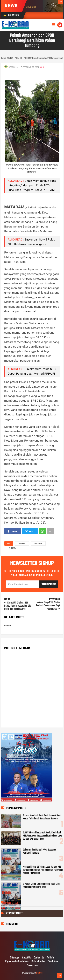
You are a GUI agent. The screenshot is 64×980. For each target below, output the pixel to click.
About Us (27, 958)
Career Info (32, 966)
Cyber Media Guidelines (17, 962)
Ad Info (50, 958)
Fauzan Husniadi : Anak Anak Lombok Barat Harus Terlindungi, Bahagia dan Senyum (42, 817)
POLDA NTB (38, 544)
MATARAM (22, 544)
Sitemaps (15, 958)
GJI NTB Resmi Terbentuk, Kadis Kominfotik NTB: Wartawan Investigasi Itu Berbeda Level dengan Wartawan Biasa (43, 836)
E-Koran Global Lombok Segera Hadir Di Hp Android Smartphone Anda (42, 886)
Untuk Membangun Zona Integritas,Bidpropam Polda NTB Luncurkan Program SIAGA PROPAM (32, 185)
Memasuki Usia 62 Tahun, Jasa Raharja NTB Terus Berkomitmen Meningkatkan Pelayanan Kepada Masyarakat (43, 870)
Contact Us (39, 958)
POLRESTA (12, 548)
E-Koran (39, 973)
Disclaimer (53, 962)
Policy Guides (38, 962)
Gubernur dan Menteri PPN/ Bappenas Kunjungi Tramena (40, 851)
